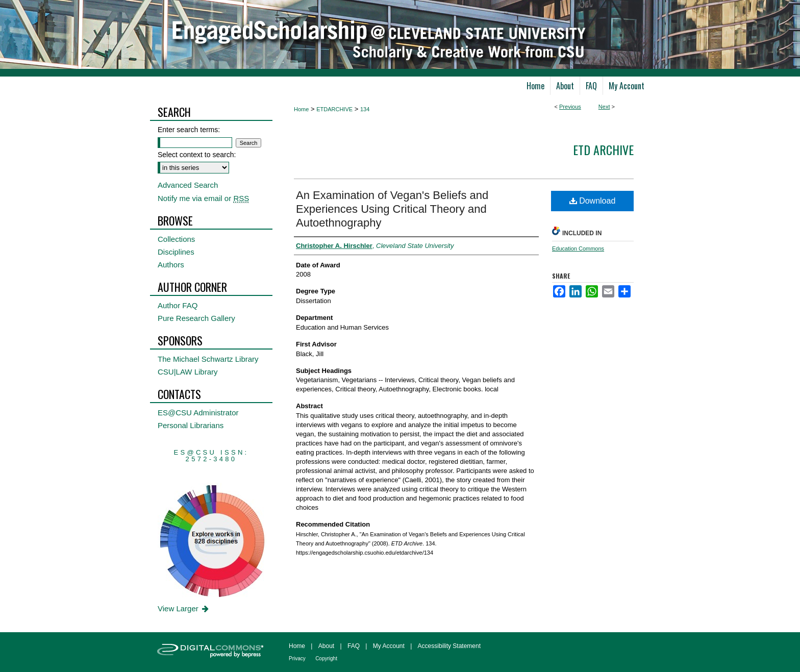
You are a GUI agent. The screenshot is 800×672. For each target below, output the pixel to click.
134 (365, 109)
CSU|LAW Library (188, 372)
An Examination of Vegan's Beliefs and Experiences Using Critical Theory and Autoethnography (392, 209)
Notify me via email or (203, 198)
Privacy (297, 658)
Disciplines (176, 252)
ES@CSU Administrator (198, 413)
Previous (570, 107)
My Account (389, 646)
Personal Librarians (191, 425)
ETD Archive (603, 150)
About (326, 646)
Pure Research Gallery (196, 318)
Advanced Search (188, 185)
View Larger (184, 608)
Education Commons (578, 248)
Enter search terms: (189, 130)
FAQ (354, 646)
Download (593, 201)
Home (301, 109)
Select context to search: (197, 155)
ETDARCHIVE (334, 109)
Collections (176, 239)
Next (604, 107)
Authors (171, 265)
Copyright (326, 658)
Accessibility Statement (449, 646)
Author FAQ (178, 305)
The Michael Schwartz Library (208, 359)
